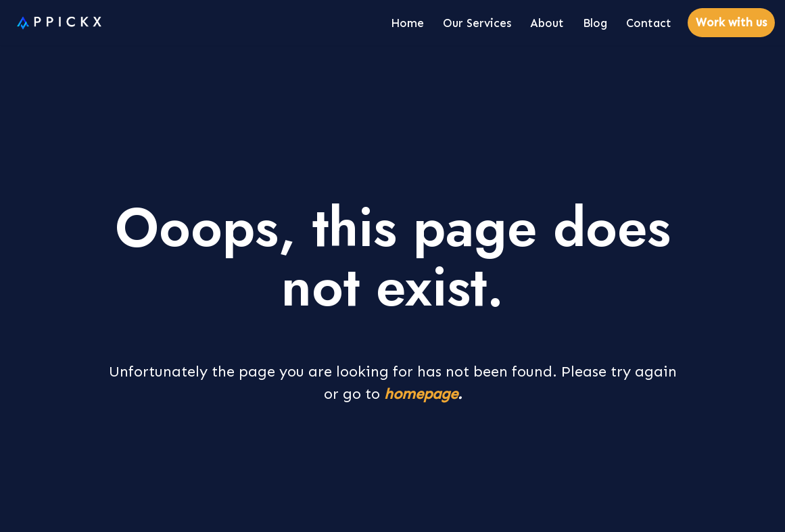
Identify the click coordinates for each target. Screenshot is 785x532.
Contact (649, 23)
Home (407, 23)
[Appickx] (56, 23)
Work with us (731, 22)
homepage (421, 394)
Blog (595, 23)
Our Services (477, 23)
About (547, 23)
